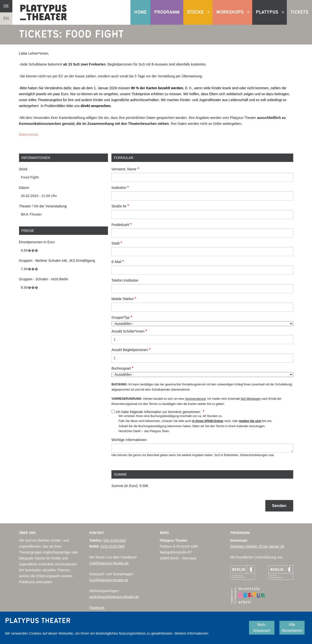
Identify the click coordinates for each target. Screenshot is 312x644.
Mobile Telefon (123, 299)
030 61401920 (115, 540)
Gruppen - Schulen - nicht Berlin (44, 279)
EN (6, 18)
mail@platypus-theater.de (109, 563)
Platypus (268, 17)
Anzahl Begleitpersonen (130, 350)
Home (140, 12)
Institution (119, 188)
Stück (23, 169)
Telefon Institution (125, 280)
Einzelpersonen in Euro (37, 242)
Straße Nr (119, 206)
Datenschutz (29, 134)
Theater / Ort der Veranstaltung (43, 206)
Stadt (115, 243)
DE (6, 6)
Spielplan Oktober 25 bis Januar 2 (256, 546)
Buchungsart (121, 368)
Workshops (231, 17)
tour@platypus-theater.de (109, 580)
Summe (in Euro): (125, 486)
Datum (24, 188)
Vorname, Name (124, 169)
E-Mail (116, 262)
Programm (167, 12)
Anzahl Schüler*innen (128, 331)
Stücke (197, 17)
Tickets (299, 12)
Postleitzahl (120, 225)
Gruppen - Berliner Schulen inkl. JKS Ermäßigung (57, 261)
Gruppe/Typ (120, 317)
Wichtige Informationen (129, 440)
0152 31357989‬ (113, 546)
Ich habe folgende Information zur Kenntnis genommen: (159, 412)
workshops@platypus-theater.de (114, 597)
